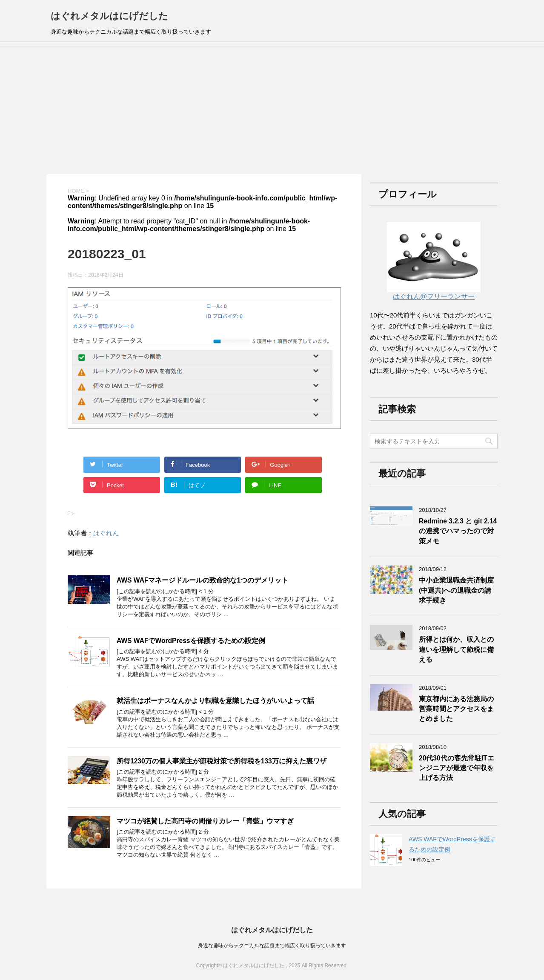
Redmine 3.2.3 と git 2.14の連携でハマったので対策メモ (458, 531)
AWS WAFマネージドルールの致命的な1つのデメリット (202, 580)
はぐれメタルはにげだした (109, 16)
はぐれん (106, 533)
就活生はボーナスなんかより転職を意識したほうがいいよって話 (215, 701)
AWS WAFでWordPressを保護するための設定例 (191, 641)
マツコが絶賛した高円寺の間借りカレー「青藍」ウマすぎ (205, 821)
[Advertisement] (272, 110)
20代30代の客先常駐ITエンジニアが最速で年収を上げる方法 (457, 768)
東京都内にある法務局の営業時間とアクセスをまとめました (456, 709)
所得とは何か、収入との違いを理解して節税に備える (456, 649)
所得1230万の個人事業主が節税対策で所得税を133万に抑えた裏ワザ (222, 761)
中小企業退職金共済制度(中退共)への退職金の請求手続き (456, 590)
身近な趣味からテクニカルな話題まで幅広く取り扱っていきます (272, 946)
